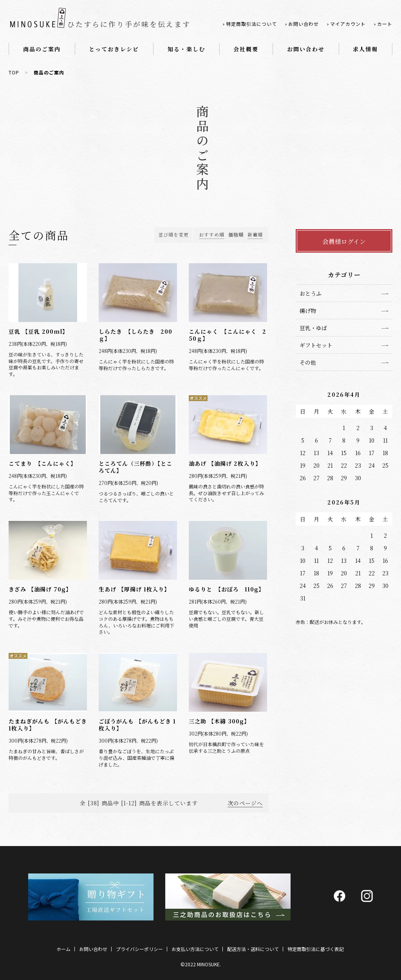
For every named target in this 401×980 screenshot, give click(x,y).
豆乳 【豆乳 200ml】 (38, 331)
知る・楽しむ (186, 49)
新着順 (255, 234)
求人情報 (365, 49)
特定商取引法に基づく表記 (316, 949)
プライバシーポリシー (139, 949)
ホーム (63, 949)
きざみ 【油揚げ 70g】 (40, 589)
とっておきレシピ (114, 49)
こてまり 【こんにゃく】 (42, 463)
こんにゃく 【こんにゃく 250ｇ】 (228, 335)
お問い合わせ (303, 24)
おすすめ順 (212, 234)
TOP (14, 72)
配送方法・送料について (253, 949)
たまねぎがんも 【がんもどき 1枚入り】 (48, 725)
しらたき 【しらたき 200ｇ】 (135, 335)
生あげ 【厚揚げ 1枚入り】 (134, 589)
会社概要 (246, 49)
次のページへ (245, 803)
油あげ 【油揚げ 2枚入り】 (225, 463)
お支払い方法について (195, 949)
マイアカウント (348, 24)
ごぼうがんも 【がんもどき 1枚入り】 (137, 725)
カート (385, 24)
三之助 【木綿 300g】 (219, 721)
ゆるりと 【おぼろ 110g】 (227, 589)
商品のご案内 (42, 49)
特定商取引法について (251, 24)
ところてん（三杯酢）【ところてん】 (135, 467)
